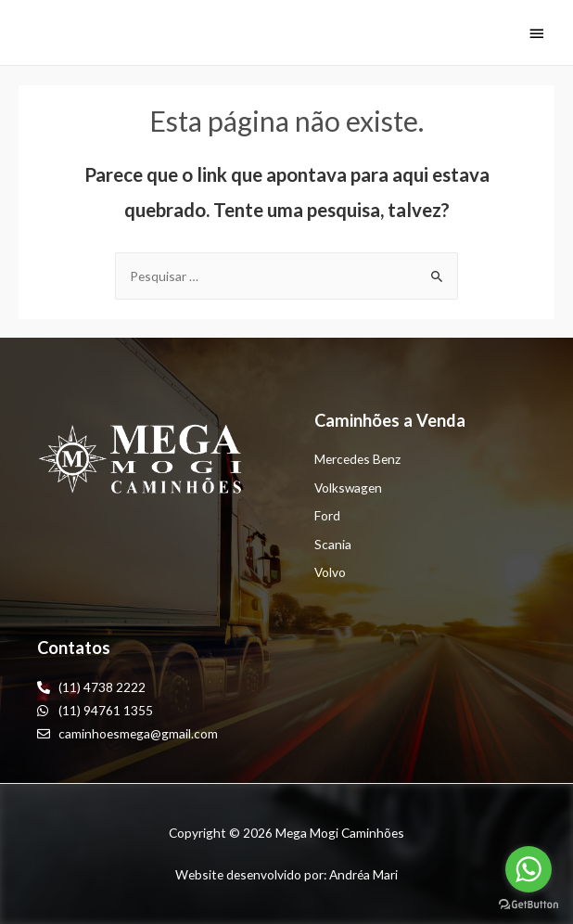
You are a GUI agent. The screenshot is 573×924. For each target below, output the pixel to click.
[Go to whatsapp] (528, 869)
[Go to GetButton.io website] (528, 905)
